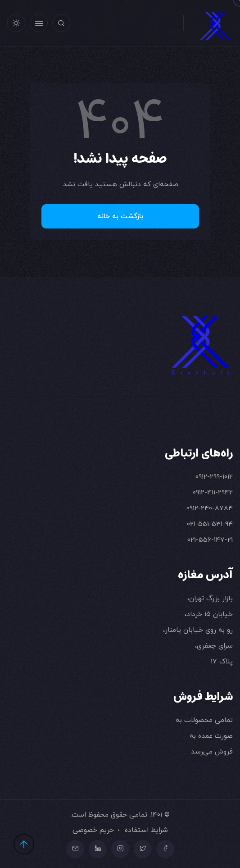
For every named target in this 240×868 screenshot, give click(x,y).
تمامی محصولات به (204, 720)
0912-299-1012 (214, 477)
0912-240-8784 (210, 508)
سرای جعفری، (214, 646)
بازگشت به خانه (120, 216)
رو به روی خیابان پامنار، (198, 630)
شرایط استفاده (146, 830)
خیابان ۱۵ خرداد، (209, 614)
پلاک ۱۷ (222, 661)
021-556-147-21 (210, 540)
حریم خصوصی (93, 830)
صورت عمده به (211, 736)
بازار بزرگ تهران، (210, 598)
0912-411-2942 (213, 492)
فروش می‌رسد (212, 752)
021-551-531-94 (210, 524)
